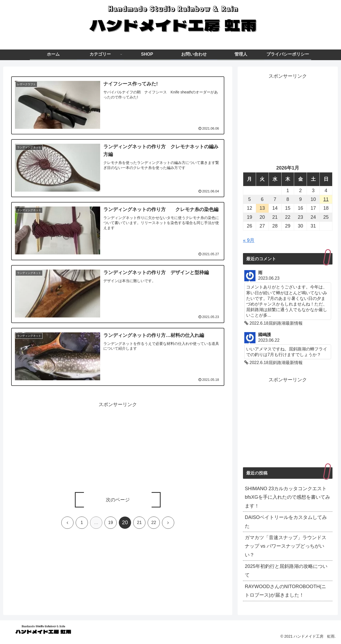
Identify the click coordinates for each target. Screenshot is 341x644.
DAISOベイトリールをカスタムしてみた (286, 522)
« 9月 (249, 240)
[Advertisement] (118, 446)
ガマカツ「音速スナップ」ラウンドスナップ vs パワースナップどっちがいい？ (286, 546)
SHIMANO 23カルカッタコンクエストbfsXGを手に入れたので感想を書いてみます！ (287, 497)
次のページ (118, 500)
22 (154, 523)
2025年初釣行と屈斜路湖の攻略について (286, 571)
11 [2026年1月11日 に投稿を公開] (326, 199)
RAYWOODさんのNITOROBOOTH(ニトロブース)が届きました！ (285, 591)
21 (139, 523)
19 (111, 523)
